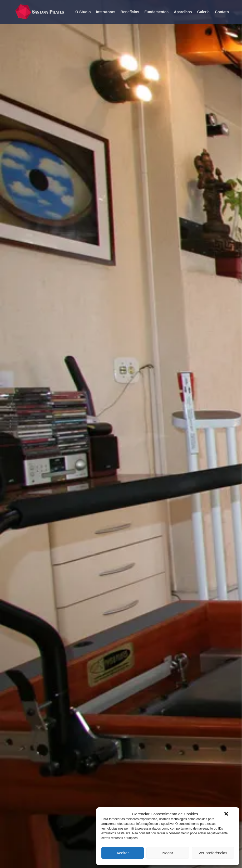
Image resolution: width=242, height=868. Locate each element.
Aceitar (123, 853)
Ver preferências (213, 853)
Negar (168, 853)
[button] (226, 814)
